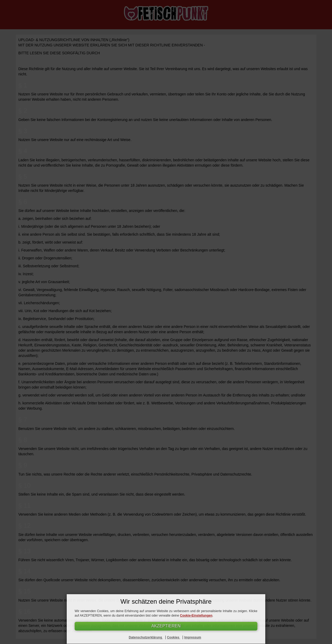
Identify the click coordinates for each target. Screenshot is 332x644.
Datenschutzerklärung (146, 637)
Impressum (193, 637)
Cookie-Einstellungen (196, 616)
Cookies (174, 637)
